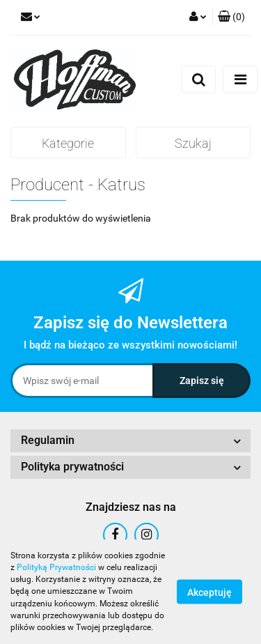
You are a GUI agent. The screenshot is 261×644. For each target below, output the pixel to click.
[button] (231, 17)
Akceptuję (209, 592)
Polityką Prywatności (56, 567)
